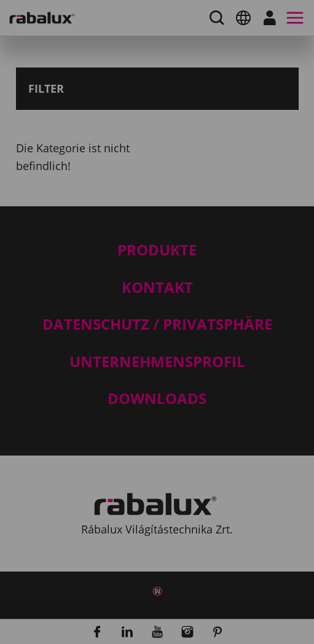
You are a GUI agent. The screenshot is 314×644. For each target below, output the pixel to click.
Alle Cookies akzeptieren (136, 485)
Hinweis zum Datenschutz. (147, 386)
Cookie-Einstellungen (129, 422)
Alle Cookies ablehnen (131, 454)
